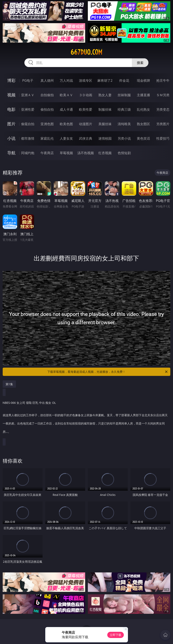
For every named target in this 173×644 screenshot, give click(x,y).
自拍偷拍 (47, 95)
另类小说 (124, 138)
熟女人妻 (105, 95)
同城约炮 (28, 153)
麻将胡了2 (105, 80)
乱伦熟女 (143, 109)
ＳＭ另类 (163, 95)
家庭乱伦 (47, 138)
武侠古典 (86, 138)
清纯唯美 (124, 124)
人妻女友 (66, 138)
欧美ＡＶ (66, 95)
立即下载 (116, 635)
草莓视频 (66, 153)
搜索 (140, 63)
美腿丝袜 (105, 124)
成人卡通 (66, 109)
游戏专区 (86, 80)
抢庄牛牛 (163, 80)
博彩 (11, 80)
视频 (11, 95)
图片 (11, 124)
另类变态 (163, 109)
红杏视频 (105, 153)
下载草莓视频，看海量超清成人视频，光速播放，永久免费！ (108, 372)
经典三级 (124, 109)
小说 (11, 138)
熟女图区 (143, 124)
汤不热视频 (86, 153)
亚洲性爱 (28, 109)
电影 (11, 109)
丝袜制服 (124, 95)
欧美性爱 (86, 109)
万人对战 (66, 80)
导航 (11, 153)
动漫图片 (86, 124)
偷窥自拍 (28, 124)
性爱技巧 (163, 138)
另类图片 (163, 124)
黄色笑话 (143, 138)
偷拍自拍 (47, 109)
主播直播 (143, 95)
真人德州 (47, 80)
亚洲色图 (47, 124)
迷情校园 (105, 138)
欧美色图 (66, 124)
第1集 (9, 384)
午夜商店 (47, 153)
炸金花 (124, 80)
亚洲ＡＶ (28, 95)
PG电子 (28, 80)
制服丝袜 (105, 109)
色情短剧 (124, 153)
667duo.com (86, 52)
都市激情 (28, 138)
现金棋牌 (143, 80)
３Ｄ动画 (86, 95)
